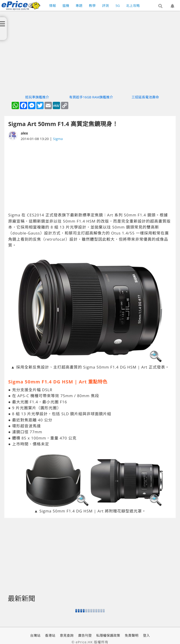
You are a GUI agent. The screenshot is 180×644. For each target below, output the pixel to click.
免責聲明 (132, 635)
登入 (146, 635)
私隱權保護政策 (108, 635)
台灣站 (35, 635)
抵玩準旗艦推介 (37, 97)
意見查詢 (67, 635)
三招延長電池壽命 (145, 97)
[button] (160, 6)
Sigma (58, 139)
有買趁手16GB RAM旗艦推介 (91, 97)
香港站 (50, 635)
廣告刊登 (85, 635)
